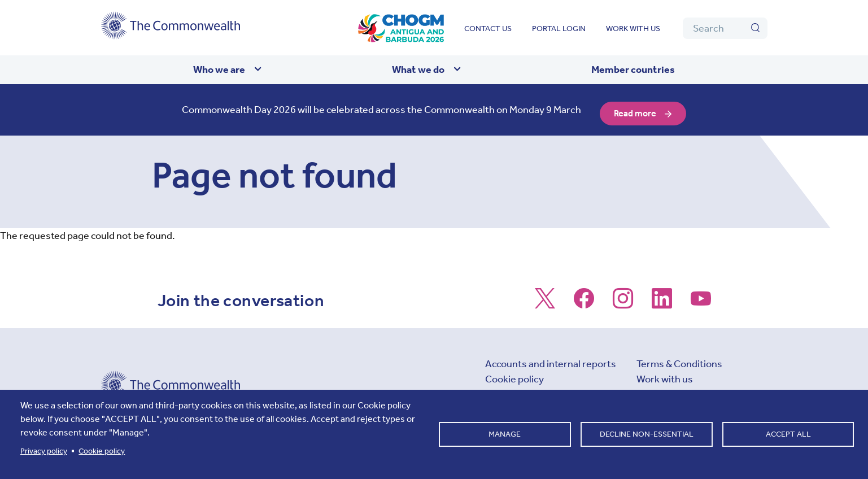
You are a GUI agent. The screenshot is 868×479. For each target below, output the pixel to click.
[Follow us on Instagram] (623, 297)
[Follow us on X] (545, 297)
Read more (636, 106)
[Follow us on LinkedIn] (662, 297)
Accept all (788, 434)
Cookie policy (514, 372)
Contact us (488, 29)
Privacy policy (44, 451)
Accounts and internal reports (551, 356)
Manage (505, 434)
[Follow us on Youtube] (701, 297)
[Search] (725, 28)
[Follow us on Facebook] (584, 297)
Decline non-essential (647, 434)
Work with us (633, 29)
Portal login (559, 29)
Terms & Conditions (679, 356)
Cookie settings (520, 387)
